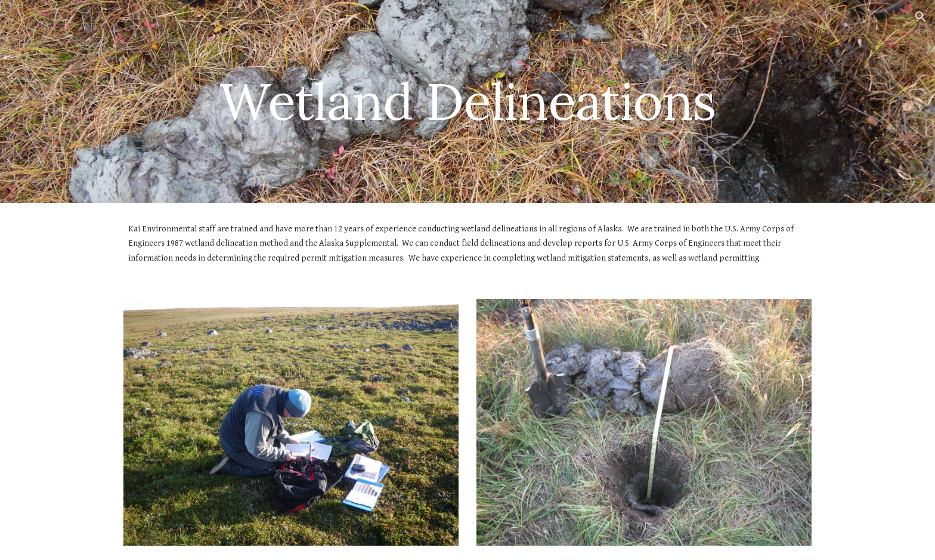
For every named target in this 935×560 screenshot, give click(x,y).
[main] (467, 101)
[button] (921, 17)
